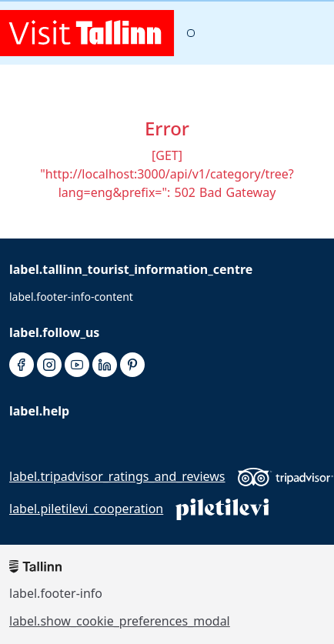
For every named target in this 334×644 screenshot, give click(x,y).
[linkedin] (105, 365)
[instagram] (49, 365)
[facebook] (22, 365)
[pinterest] (132, 365)
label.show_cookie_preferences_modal (120, 621)
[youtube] (77, 365)
